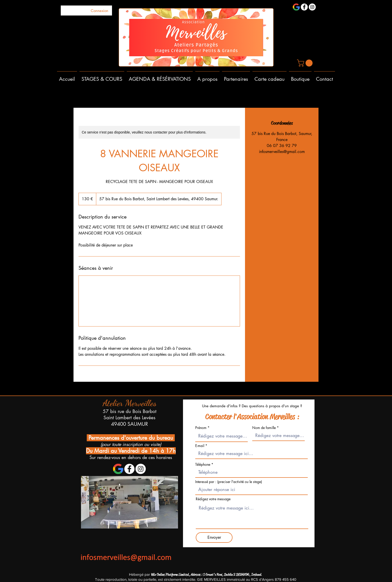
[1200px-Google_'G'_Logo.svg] (296, 7)
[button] (306, 63)
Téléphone (203, 464)
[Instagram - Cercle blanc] (312, 7)
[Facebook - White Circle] (304, 7)
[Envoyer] (214, 537)
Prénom (201, 428)
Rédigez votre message (213, 499)
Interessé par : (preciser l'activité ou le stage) (229, 482)
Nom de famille (264, 428)
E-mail (200, 446)
